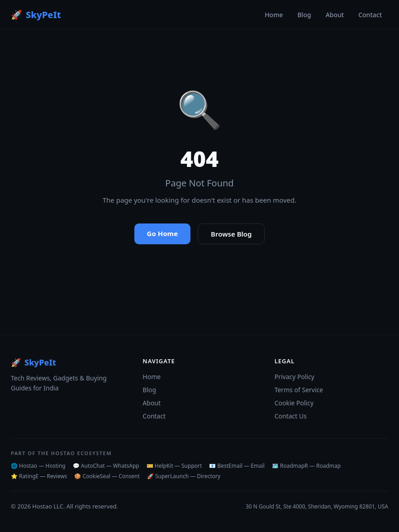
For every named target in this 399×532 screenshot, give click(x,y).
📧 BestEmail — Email (237, 466)
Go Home (163, 233)
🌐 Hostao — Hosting (38, 466)
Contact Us (291, 416)
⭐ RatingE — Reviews (39, 476)
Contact (370, 15)
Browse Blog (231, 234)
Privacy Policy (294, 377)
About (335, 15)
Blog (304, 15)
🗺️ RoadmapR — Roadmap (306, 466)
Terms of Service (299, 390)
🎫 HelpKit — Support (174, 466)
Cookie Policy (294, 403)
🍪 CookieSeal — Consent (107, 476)
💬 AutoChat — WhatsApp (106, 466)
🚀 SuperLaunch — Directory (184, 476)
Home (274, 15)
